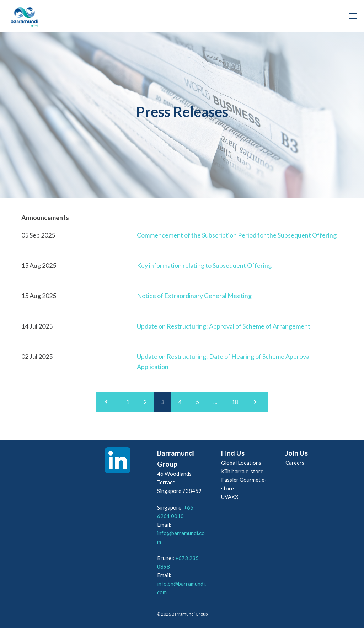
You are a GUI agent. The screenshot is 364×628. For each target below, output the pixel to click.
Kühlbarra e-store (242, 471)
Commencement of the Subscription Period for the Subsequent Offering (237, 235)
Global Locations (241, 463)
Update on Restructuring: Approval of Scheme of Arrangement (224, 326)
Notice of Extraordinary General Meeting (194, 296)
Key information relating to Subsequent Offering (204, 265)
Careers (295, 463)
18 (235, 402)
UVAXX (230, 497)
